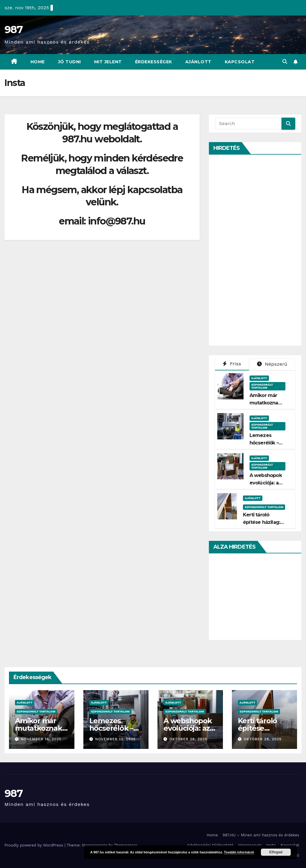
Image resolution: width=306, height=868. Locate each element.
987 (13, 30)
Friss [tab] (232, 364)
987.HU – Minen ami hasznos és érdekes (261, 835)
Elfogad (276, 852)
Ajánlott (198, 62)
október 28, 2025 (188, 739)
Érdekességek (154, 62)
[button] (285, 62)
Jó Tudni (69, 62)
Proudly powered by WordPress (35, 845)
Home (38, 62)
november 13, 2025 (115, 739)
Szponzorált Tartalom (262, 386)
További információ (239, 852)
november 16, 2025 (41, 739)
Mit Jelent (108, 62)
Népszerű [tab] (272, 364)
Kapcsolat (240, 62)
